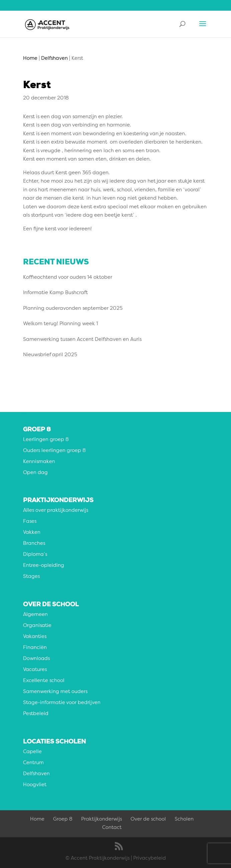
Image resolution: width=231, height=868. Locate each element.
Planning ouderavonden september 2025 (73, 309)
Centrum (33, 763)
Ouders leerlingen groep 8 (54, 451)
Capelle (32, 752)
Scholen (184, 819)
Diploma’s (35, 555)
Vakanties (35, 637)
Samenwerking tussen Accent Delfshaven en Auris (82, 340)
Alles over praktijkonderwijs (56, 511)
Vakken (32, 533)
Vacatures (35, 670)
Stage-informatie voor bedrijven (62, 703)
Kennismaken (39, 462)
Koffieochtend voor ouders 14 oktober (68, 278)
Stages (31, 577)
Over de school (148, 819)
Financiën (35, 648)
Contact (112, 828)
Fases (30, 522)
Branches (34, 544)
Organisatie (37, 626)
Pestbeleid (36, 714)
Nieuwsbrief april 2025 (50, 355)
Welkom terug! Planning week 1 (60, 324)
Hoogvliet (35, 785)
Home (37, 819)
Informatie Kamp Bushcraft (55, 293)
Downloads (36, 659)
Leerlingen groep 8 (46, 440)
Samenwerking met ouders (55, 692)
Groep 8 (63, 819)
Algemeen (35, 615)
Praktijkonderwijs (101, 819)
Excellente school (44, 681)
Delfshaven (36, 774)
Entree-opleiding (44, 566)
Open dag (35, 473)
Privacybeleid (150, 858)
